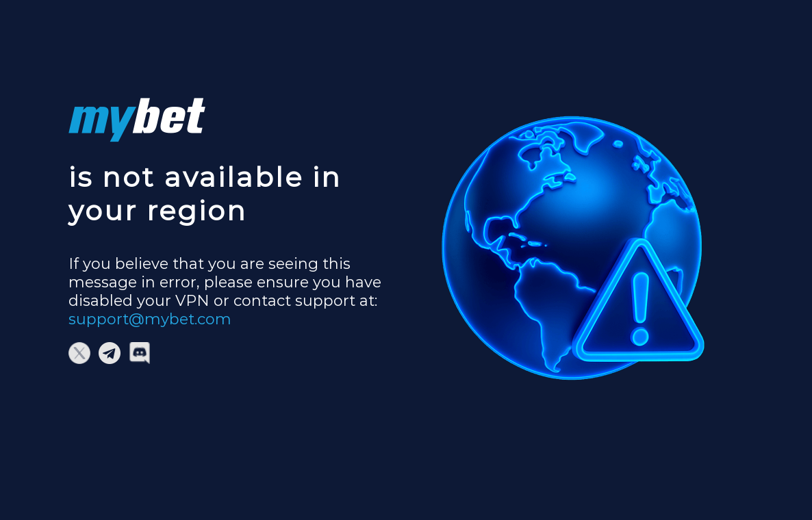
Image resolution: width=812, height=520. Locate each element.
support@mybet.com (150, 319)
